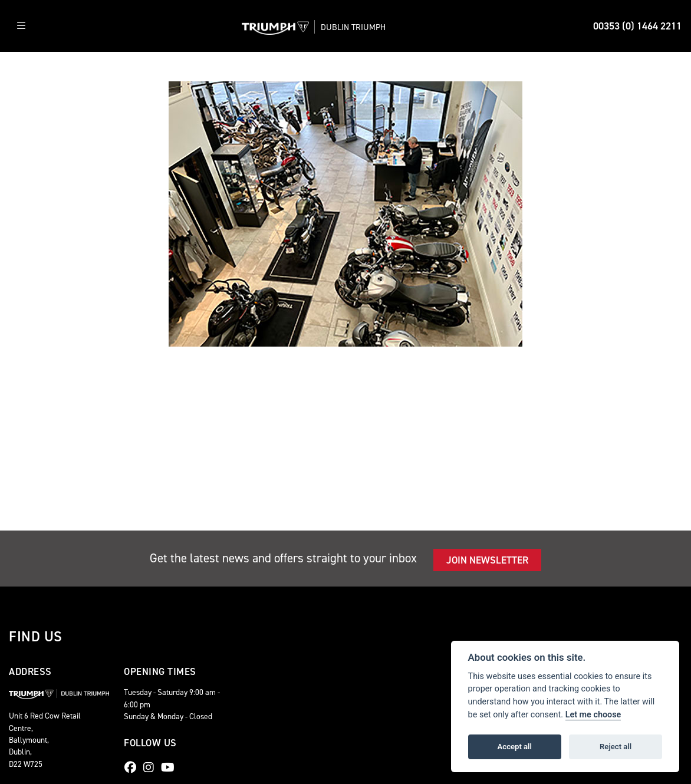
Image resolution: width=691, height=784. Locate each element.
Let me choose (593, 715)
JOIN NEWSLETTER (487, 560)
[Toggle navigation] (21, 26)
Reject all (616, 747)
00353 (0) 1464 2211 (637, 26)
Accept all (515, 747)
